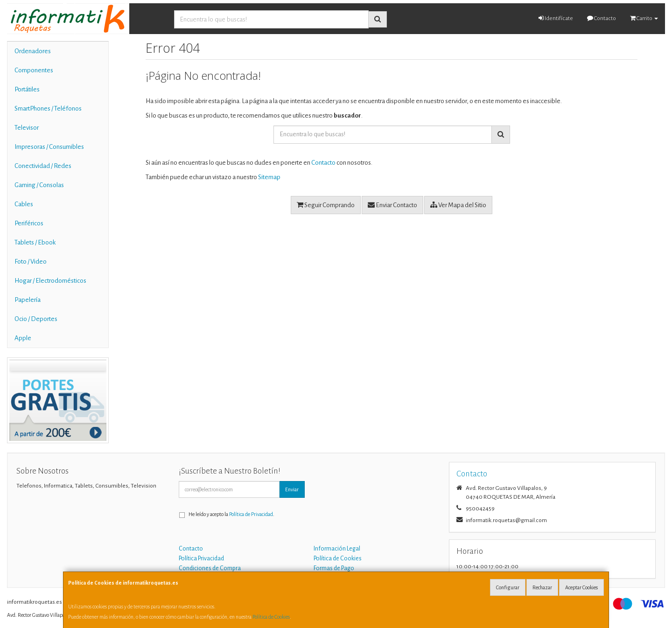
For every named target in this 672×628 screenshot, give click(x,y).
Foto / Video (31, 262)
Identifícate (556, 18)
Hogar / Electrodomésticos (50, 281)
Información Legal (337, 549)
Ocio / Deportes (36, 319)
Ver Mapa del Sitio (458, 205)
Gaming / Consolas (39, 185)
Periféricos (29, 223)
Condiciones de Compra (210, 568)
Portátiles (27, 89)
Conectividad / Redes (43, 166)
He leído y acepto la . (231, 514)
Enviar (292, 489)
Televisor (27, 128)
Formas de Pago (334, 568)
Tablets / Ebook (35, 242)
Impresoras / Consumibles (49, 147)
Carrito (644, 18)
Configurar (508, 587)
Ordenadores (33, 51)
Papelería (28, 300)
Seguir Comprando (326, 205)
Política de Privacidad (251, 514)
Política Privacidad (201, 558)
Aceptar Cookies (581, 587)
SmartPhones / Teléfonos (48, 108)
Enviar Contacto (392, 205)
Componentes (34, 70)
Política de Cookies (271, 617)
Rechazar (542, 587)
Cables (24, 204)
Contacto (602, 18)
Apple (23, 338)
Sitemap (269, 177)
